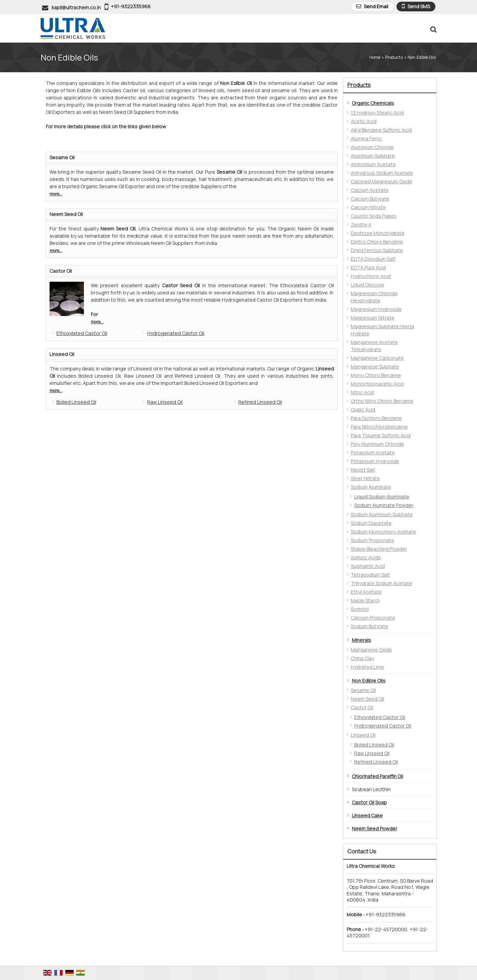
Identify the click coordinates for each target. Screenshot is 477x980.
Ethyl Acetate (366, 592)
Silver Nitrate (365, 478)
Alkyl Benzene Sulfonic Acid (381, 130)
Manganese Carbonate (377, 358)
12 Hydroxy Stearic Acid (377, 113)
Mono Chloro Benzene (376, 375)
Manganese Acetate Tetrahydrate (374, 346)
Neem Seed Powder (375, 828)
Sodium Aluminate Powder (384, 505)
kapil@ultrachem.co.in (76, 7)
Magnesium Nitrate (373, 318)
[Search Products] (432, 29)
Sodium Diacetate (371, 523)
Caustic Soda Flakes (374, 216)
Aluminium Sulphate (373, 156)
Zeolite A (361, 224)
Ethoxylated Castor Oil (82, 333)
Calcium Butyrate (370, 199)
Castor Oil (61, 271)
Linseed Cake (367, 815)
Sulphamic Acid (368, 566)
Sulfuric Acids (366, 557)
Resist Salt (363, 470)
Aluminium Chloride (372, 147)
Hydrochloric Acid (371, 276)
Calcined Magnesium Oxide (382, 181)
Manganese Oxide (371, 650)
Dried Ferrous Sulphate (377, 250)
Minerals (361, 640)
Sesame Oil (62, 157)
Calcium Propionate (373, 618)
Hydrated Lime (367, 667)
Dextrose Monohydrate (378, 233)
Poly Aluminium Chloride (377, 444)
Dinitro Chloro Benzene (377, 242)
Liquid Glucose (367, 285)
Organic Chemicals (373, 103)
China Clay (362, 658)
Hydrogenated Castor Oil (176, 333)
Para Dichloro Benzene (376, 418)
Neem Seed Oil (66, 214)
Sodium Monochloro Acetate (383, 532)
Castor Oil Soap (369, 802)
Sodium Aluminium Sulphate (382, 514)
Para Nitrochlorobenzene (379, 427)
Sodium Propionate (372, 540)
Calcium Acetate (370, 190)
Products (394, 57)
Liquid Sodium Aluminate (382, 497)
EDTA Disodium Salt (373, 259)
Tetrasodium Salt (370, 575)
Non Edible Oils (369, 681)
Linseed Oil (62, 354)
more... (56, 194)
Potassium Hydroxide (375, 461)
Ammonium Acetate (373, 164)
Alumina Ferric (366, 138)
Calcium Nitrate (368, 207)
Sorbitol (360, 609)
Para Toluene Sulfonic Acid (381, 435)
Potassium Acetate (373, 453)
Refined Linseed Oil (260, 402)
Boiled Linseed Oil (76, 402)
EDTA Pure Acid (368, 267)
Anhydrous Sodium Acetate (382, 173)
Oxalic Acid (363, 410)
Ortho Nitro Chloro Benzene (382, 401)
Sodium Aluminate (371, 487)
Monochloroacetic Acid (377, 384)
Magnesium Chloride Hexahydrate (374, 297)
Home (375, 57)
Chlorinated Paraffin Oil (377, 776)
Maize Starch (365, 600)
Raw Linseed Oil (165, 402)
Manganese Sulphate (375, 367)
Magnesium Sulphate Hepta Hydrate (382, 330)
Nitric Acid (362, 392)
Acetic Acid (364, 121)
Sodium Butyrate (370, 626)
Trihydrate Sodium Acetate (382, 583)
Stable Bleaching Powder (379, 549)
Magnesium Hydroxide (376, 309)
